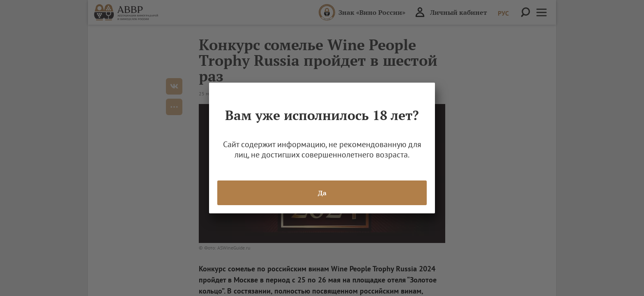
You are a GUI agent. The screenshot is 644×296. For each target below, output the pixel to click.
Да (322, 193)
